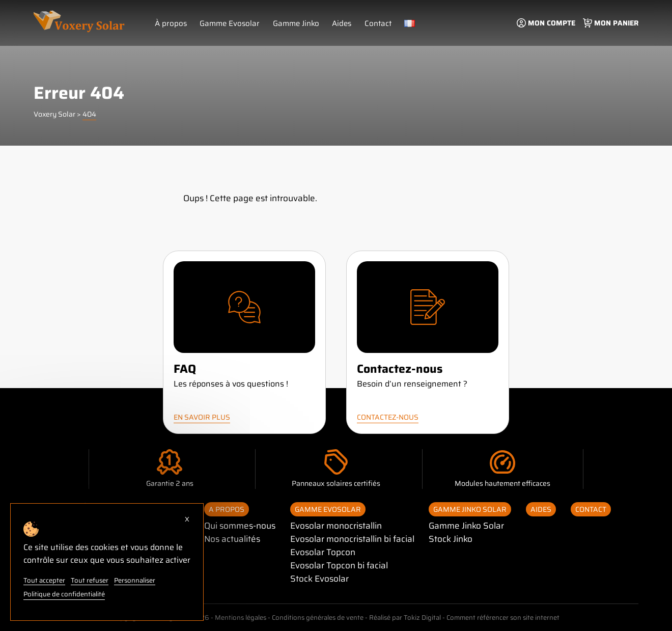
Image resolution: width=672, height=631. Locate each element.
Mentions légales (239, 618)
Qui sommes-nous (240, 526)
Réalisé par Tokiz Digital (404, 618)
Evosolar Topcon (323, 552)
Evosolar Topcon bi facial (340, 565)
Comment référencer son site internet (502, 618)
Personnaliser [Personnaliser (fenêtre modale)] (133, 581)
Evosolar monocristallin (337, 526)
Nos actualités (232, 539)
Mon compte (552, 23)
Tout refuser (88, 581)
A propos (227, 509)
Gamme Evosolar (229, 23)
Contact (377, 23)
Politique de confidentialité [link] (64, 594)
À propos (171, 23)
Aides (340, 23)
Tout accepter (44, 581)
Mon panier (616, 23)
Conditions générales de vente (317, 618)
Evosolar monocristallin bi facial (353, 539)
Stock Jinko (452, 539)
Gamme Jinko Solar (471, 509)
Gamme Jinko (295, 23)
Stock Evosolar (320, 579)
